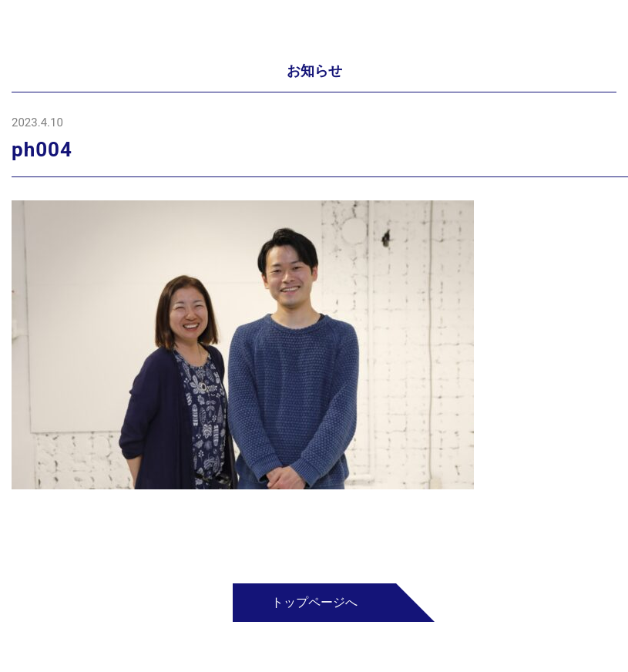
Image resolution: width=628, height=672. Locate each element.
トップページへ (314, 602)
